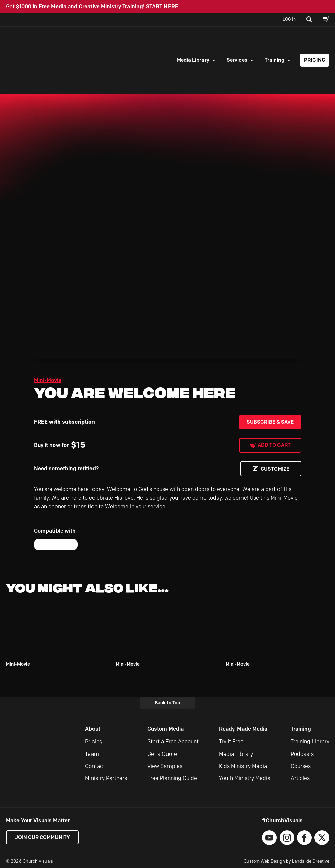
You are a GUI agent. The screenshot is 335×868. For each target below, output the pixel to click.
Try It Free (231, 742)
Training (274, 60)
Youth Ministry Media (245, 779)
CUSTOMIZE (274, 469)
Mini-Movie (48, 380)
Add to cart (274, 445)
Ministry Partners (106, 779)
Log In (289, 19)
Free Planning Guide (172, 779)
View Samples (165, 766)
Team (92, 754)
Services (237, 60)
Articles (300, 779)
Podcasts (302, 754)
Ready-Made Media (243, 729)
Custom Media (165, 729)
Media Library (193, 60)
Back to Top (167, 703)
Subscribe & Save (270, 422)
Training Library (310, 742)
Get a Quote (162, 754)
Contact (95, 766)
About (93, 729)
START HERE (162, 7)
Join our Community (43, 837)
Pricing (315, 60)
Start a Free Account (173, 742)
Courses (301, 766)
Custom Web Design (264, 861)
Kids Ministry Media (243, 766)
